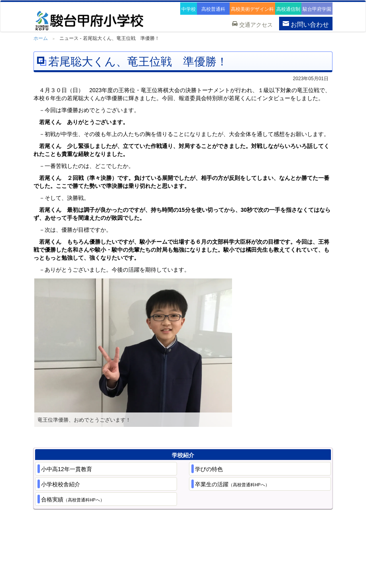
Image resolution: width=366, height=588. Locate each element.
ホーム (41, 38)
